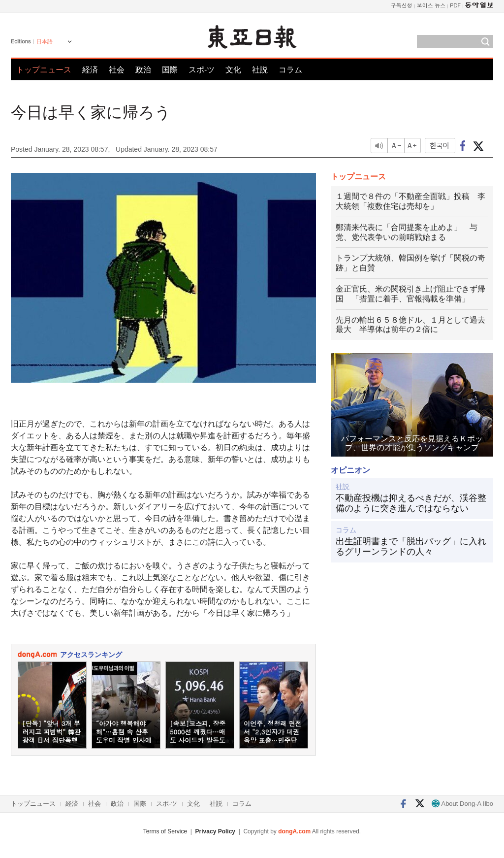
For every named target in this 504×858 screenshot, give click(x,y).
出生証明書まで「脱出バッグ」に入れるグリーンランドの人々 (411, 547)
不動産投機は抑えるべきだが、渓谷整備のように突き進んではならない (411, 503)
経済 (90, 70)
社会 (117, 70)
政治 (143, 70)
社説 (260, 70)
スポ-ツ (202, 70)
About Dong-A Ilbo (462, 804)
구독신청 (402, 5)
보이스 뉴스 (431, 5)
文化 (233, 70)
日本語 (45, 41)
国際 (170, 70)
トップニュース (44, 70)
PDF (455, 5)
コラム (290, 70)
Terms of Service (165, 831)
